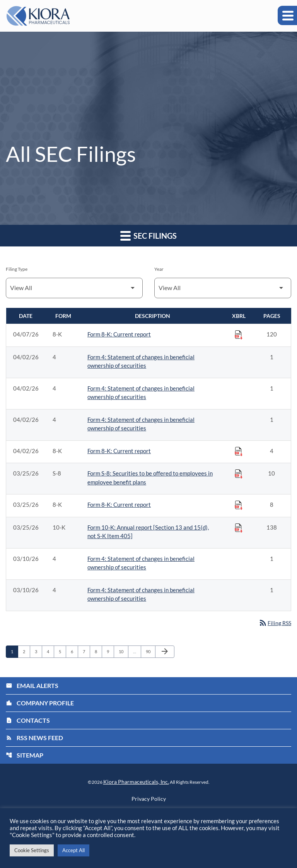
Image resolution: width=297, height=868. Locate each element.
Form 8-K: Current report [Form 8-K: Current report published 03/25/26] (119, 504)
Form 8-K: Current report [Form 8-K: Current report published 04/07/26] (119, 334)
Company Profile (40, 704)
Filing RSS (274, 623)
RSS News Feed (34, 738)
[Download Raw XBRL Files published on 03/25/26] (239, 474)
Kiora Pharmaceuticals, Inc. (136, 782)
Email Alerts (32, 686)
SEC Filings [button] (148, 235)
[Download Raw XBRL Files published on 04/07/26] (239, 335)
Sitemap (25, 756)
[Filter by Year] (223, 288)
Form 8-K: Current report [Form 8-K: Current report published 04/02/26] (119, 451)
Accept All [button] (73, 850)
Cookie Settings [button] (32, 850)
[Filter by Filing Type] (74, 288)
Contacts (28, 721)
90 (150, 652)
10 (123, 652)
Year (159, 269)
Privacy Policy (149, 800)
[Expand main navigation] (287, 15)
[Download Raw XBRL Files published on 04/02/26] (239, 451)
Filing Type (17, 269)
